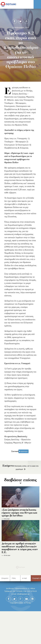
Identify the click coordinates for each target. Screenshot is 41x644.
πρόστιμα (24, 451)
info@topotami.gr (23, 594)
